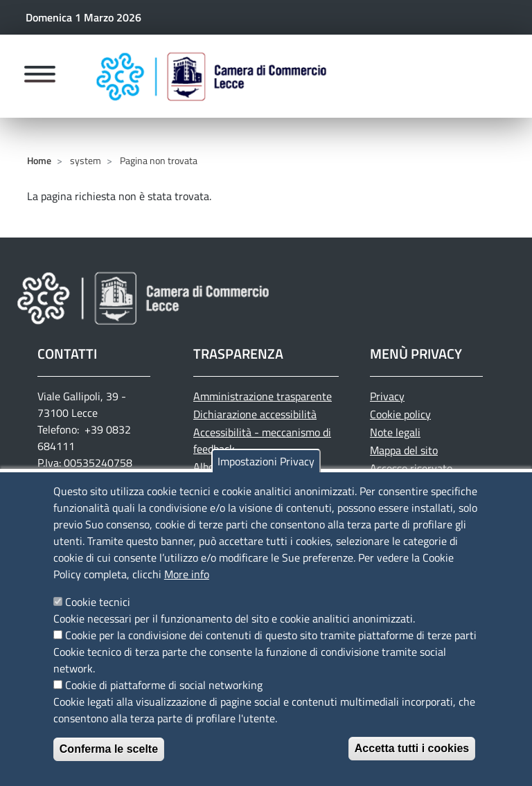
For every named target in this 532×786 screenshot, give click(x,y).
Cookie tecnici (98, 616)
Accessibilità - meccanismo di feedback (262, 440)
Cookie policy (400, 414)
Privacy (387, 396)
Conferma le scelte (109, 763)
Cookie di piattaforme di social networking (164, 699)
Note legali (395, 432)
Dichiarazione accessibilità (255, 414)
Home (39, 160)
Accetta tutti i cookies (412, 763)
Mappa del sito (404, 450)
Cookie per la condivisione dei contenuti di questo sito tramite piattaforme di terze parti (271, 650)
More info (187, 589)
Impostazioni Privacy (266, 476)
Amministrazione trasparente (263, 396)
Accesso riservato (411, 468)
